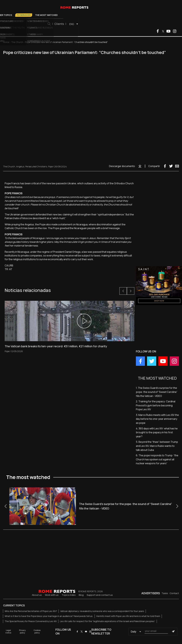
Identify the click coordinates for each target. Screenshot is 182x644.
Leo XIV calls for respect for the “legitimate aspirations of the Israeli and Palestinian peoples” (108, 621)
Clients (127, 24)
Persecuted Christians (36, 166)
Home (6, 42)
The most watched (114, 15)
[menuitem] (141, 24)
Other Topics (72, 15)
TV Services (91, 15)
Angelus (20, 166)
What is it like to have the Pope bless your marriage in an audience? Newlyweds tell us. (49, 616)
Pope (23, 15)
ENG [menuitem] (140, 24)
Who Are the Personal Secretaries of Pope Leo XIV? (31, 611)
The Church (52, 15)
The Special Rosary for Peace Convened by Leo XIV (31, 621)
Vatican (35, 15)
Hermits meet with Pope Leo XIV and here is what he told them (128, 616)
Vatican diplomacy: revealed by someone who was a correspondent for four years (102, 611)
